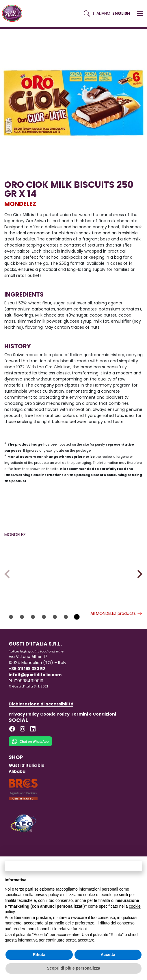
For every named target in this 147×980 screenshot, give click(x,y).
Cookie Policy (55, 748)
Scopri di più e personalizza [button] (73, 968)
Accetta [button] (108, 955)
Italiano (102, 13)
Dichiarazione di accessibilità (41, 738)
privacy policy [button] (47, 895)
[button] (140, 14)
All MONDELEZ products (117, 648)
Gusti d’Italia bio (27, 799)
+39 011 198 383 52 (27, 703)
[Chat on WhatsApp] (30, 779)
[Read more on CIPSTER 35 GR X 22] (38, 572)
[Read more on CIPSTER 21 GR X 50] (109, 572)
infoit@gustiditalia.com (35, 709)
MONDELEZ (20, 204)
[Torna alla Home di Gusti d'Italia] (14, 13)
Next (138, 591)
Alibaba (17, 806)
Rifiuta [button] (39, 955)
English (121, 13)
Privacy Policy (24, 748)
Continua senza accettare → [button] (73, 866)
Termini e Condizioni (93, 748)
